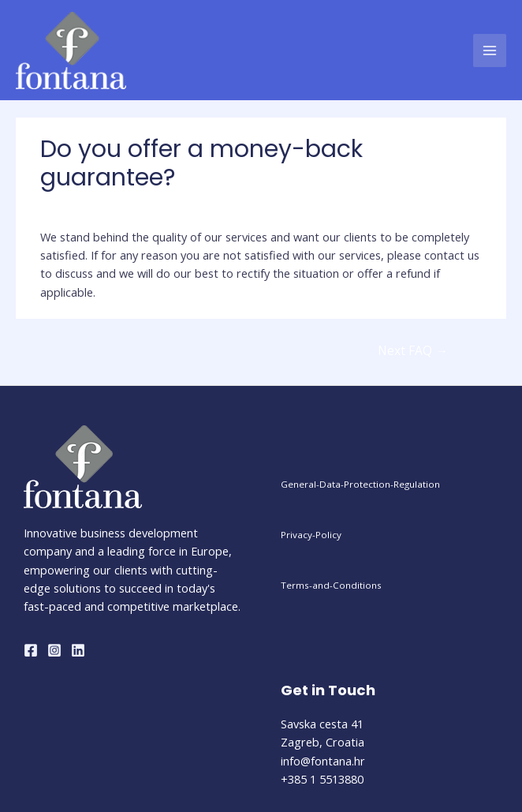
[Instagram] (54, 650)
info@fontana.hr (323, 761)
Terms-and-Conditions (331, 585)
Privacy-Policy (311, 535)
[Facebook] (31, 650)
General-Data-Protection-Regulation (360, 484)
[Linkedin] (78, 650)
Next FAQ (413, 350)
